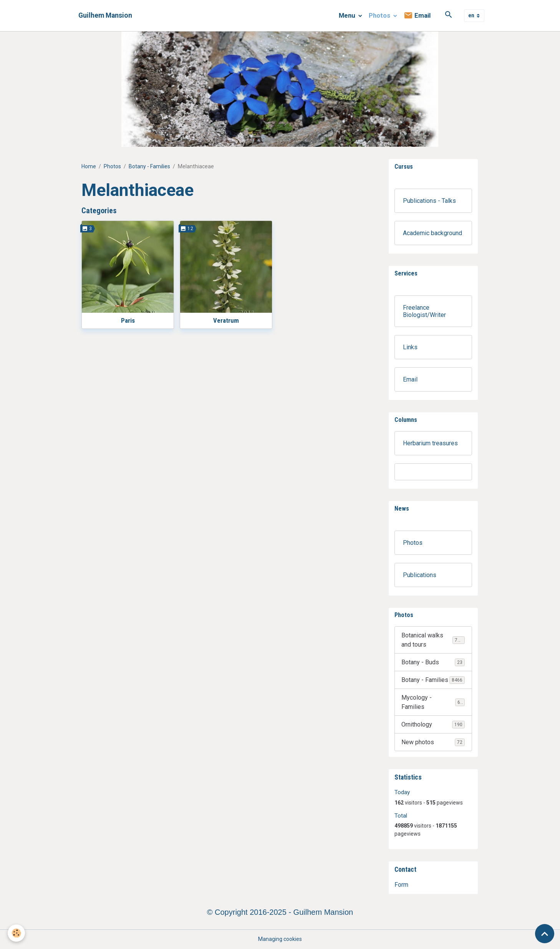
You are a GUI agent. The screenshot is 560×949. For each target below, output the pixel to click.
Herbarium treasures (430, 443)
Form (401, 885)
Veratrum (226, 320)
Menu (348, 15)
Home (89, 166)
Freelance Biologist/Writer (424, 311)
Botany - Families (149, 166)
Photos (380, 15)
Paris (128, 320)
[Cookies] (16, 933)
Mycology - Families (433, 702)
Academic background (432, 233)
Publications (420, 575)
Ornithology (433, 725)
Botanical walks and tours (433, 640)
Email (417, 16)
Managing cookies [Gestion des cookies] (280, 939)
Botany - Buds (433, 662)
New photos (433, 742)
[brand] (105, 16)
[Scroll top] (545, 934)
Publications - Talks (429, 201)
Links (410, 347)
